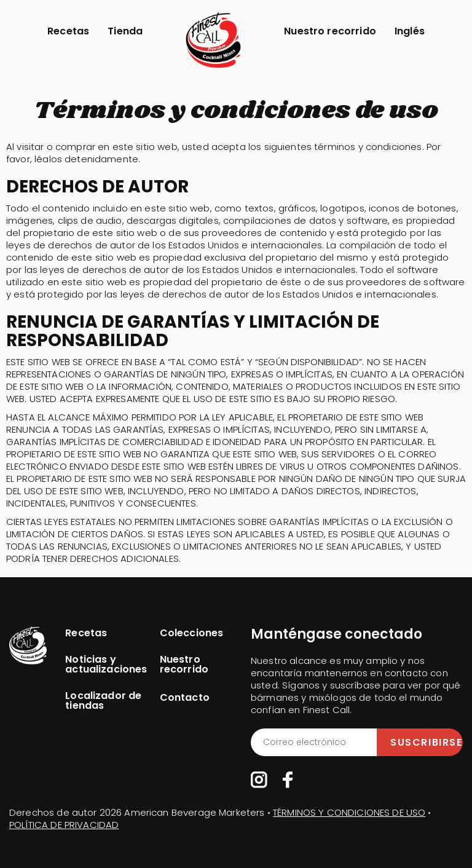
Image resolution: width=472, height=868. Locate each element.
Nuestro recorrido (330, 31)
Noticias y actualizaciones (106, 665)
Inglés (410, 31)
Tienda (125, 31)
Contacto (185, 698)
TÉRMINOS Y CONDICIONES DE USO (349, 812)
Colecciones (192, 633)
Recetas (68, 31)
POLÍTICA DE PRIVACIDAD (64, 825)
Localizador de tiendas (103, 701)
